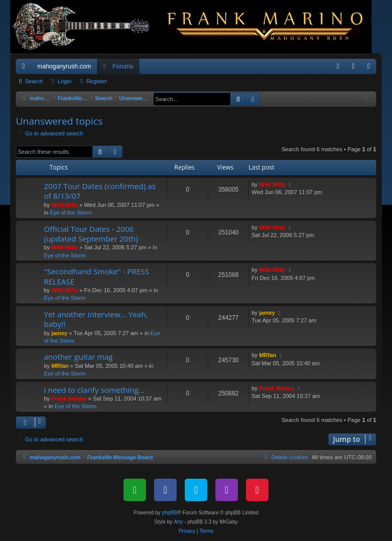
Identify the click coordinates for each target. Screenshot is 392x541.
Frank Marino (69, 398)
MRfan (60, 366)
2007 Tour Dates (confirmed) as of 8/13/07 (100, 191)
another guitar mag (78, 357)
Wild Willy (65, 205)
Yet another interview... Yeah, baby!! (96, 319)
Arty (179, 522)
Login (65, 81)
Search (34, 81)
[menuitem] (338, 66)
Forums (123, 66)
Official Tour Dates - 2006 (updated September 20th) (91, 234)
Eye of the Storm (71, 213)
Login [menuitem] (356, 68)
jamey (59, 333)
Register (97, 81)
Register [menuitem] (371, 68)
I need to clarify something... (94, 390)
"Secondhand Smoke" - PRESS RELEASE (96, 276)
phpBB (169, 513)
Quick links (26, 68)
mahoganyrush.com (64, 66)
